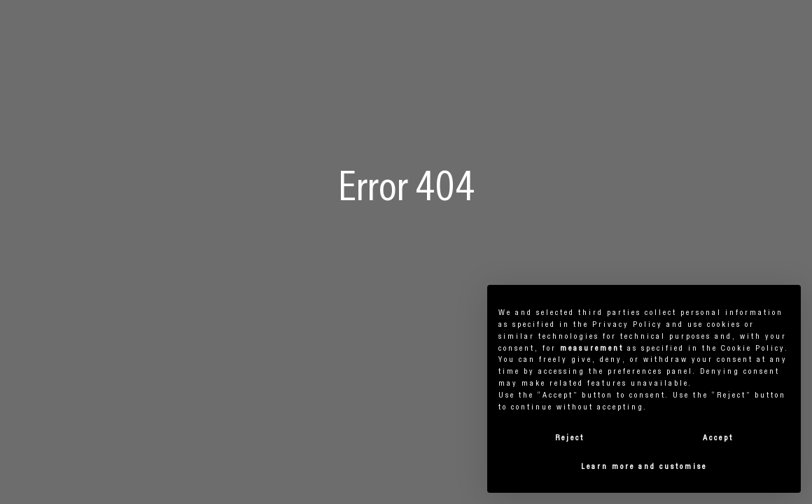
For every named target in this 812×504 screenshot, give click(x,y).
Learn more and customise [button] (644, 467)
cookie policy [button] (753, 349)
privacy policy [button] (628, 325)
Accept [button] (718, 438)
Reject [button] (570, 438)
